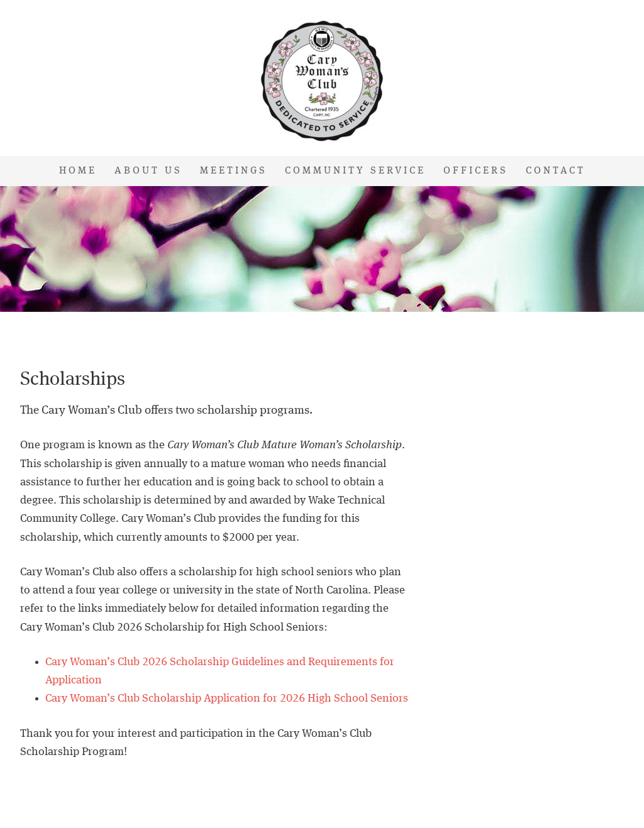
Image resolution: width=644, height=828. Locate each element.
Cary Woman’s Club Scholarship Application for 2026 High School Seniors (227, 698)
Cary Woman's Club (322, 81)
